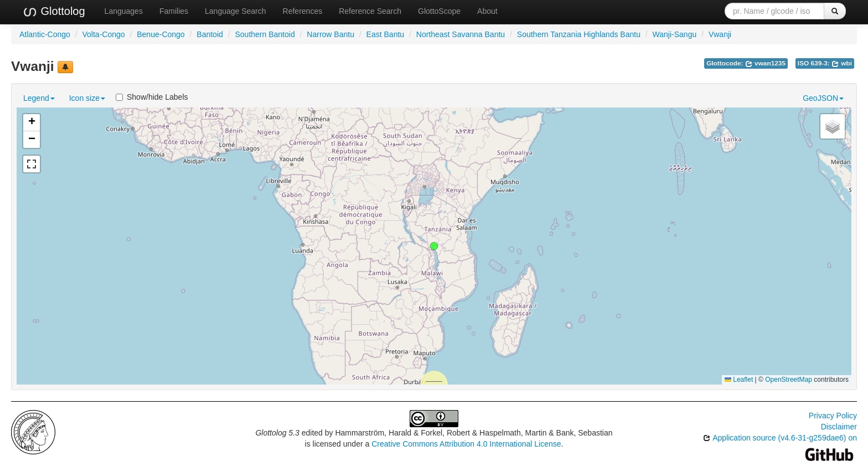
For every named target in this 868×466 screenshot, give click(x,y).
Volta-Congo (104, 34)
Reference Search (370, 11)
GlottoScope (439, 11)
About (487, 11)
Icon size (87, 98)
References (303, 11)
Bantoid (210, 34)
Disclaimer (839, 427)
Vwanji (720, 34)
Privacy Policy (833, 416)
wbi (842, 63)
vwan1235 (765, 63)
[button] (434, 246)
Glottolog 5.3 (277, 433)
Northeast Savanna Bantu (461, 34)
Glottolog (54, 12)
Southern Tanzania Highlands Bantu (579, 34)
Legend (39, 98)
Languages (124, 11)
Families (174, 11)
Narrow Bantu (330, 34)
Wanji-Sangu (675, 34)
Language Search (236, 11)
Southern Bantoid (265, 34)
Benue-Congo (161, 34)
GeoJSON (823, 98)
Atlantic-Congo (45, 34)
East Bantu (386, 34)
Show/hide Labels (152, 97)
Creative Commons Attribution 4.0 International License (466, 444)
